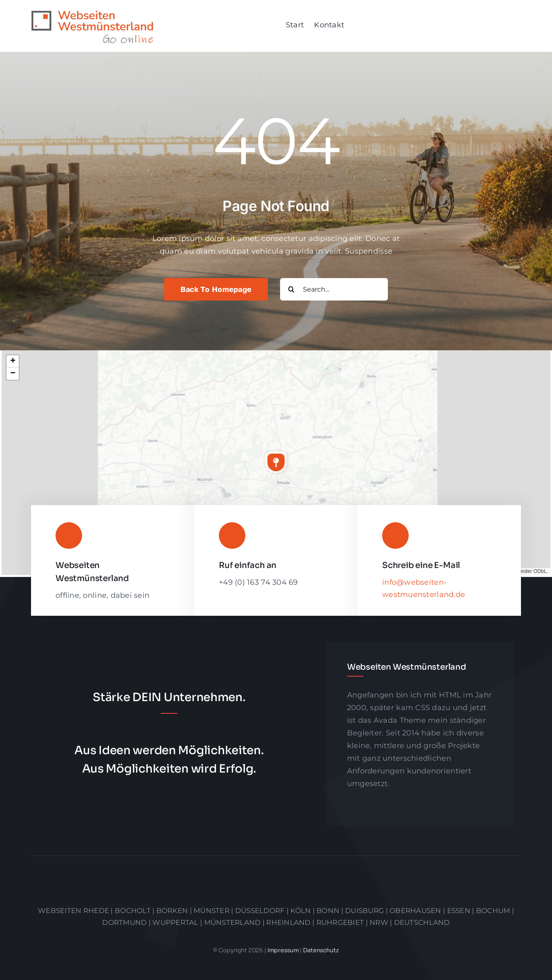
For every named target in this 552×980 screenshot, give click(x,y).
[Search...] (334, 289)
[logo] (92, 14)
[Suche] (291, 289)
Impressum (284, 950)
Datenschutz (321, 950)
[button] (276, 462)
